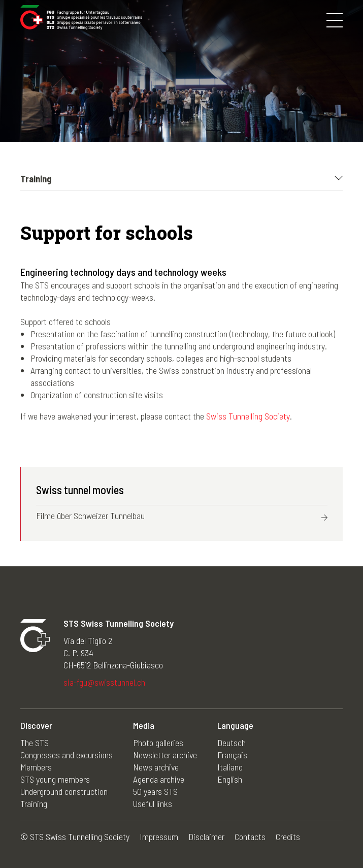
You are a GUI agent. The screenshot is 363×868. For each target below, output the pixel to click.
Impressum (159, 837)
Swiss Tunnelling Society (248, 416)
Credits (288, 837)
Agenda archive (159, 779)
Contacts (250, 837)
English (230, 779)
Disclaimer (206, 837)
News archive (156, 767)
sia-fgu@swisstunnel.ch (104, 682)
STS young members (55, 779)
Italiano (230, 767)
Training (34, 803)
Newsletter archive (165, 755)
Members (36, 767)
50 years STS (155, 791)
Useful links (153, 803)
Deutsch (232, 743)
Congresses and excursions (67, 755)
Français (232, 755)
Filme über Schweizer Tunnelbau (90, 516)
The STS (35, 743)
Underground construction (64, 791)
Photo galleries (158, 743)
